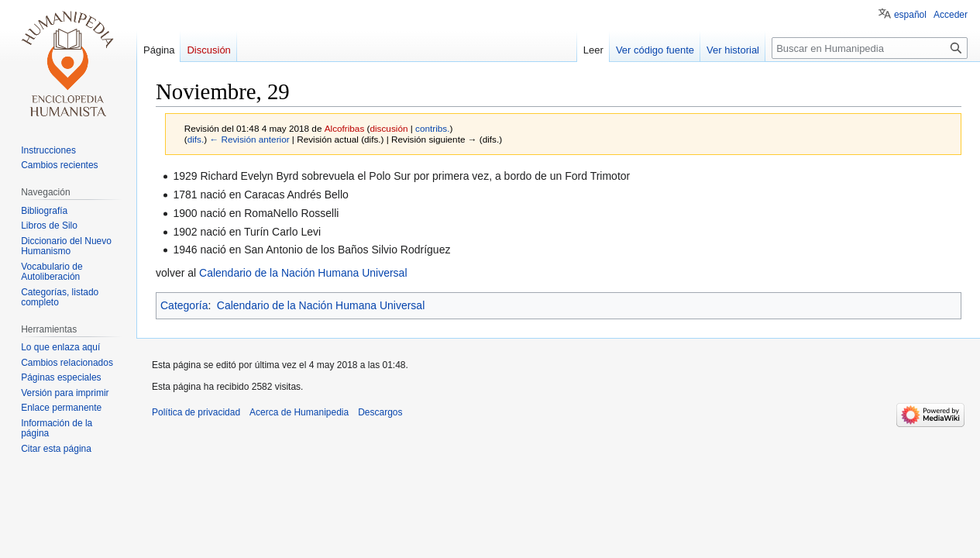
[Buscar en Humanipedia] (870, 48)
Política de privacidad (196, 412)
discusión (389, 128)
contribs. (432, 128)
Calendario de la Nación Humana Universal (303, 273)
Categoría (184, 305)
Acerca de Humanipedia (299, 412)
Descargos (380, 412)
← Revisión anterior (249, 139)
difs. (196, 139)
